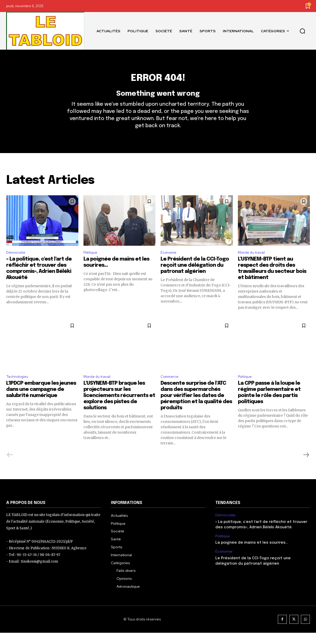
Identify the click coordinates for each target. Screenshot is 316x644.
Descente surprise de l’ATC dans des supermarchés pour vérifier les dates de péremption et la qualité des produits (196, 407)
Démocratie (17, 262)
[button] (302, 31)
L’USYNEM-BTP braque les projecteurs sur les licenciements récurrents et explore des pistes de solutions (119, 407)
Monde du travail (254, 262)
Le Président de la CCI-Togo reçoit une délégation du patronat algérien (195, 276)
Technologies (19, 387)
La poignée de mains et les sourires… (252, 554)
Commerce (171, 387)
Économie (170, 262)
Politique (92, 262)
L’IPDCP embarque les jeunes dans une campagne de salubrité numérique (41, 401)
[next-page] (306, 466)
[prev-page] (10, 466)
